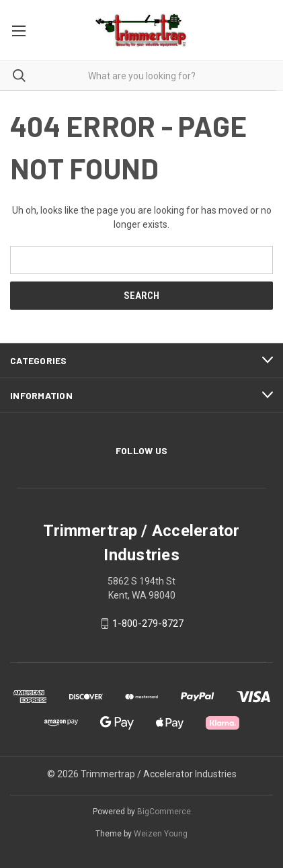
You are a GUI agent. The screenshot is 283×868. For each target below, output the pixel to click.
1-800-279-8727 (148, 623)
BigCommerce (164, 812)
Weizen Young (161, 834)
